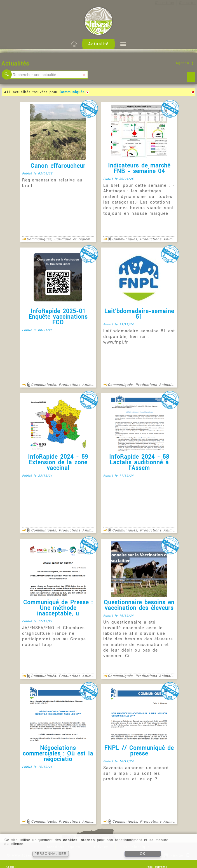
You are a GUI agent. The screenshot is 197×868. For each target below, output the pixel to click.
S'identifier (165, 3)
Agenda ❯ (185, 63)
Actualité (98, 44)
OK (143, 854)
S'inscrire (187, 3)
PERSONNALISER (51, 854)
